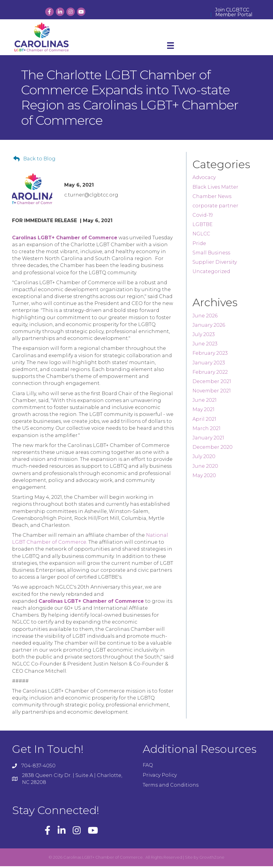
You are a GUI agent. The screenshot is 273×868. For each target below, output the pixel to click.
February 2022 (210, 374)
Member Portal (234, 15)
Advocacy (204, 179)
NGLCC (201, 236)
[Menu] (170, 48)
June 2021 (205, 402)
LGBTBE (203, 226)
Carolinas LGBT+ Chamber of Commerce (65, 239)
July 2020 (204, 459)
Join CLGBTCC (232, 10)
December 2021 (212, 384)
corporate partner (215, 208)
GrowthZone (212, 859)
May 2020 (204, 478)
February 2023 (210, 355)
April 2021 (204, 421)
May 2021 (203, 412)
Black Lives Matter (215, 189)
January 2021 (208, 440)
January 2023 (209, 365)
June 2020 (205, 468)
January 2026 (209, 327)
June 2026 (205, 318)
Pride (199, 245)
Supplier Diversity (215, 264)
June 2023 (205, 346)
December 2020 (213, 449)
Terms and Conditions (171, 787)
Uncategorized (211, 274)
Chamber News (212, 198)
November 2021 (212, 393)
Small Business (211, 255)
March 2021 (206, 431)
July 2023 (204, 337)
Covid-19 (203, 217)
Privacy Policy (160, 777)
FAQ (148, 767)
